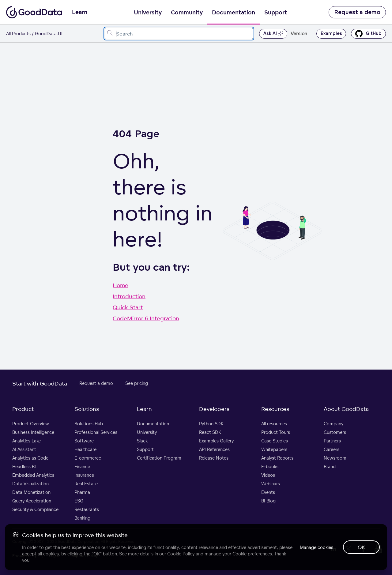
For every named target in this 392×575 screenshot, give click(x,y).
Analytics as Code (30, 458)
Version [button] (299, 34)
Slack (142, 441)
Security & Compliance (35, 509)
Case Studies (275, 441)
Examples (331, 34)
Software (84, 441)
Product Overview (31, 424)
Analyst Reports (277, 458)
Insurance (84, 475)
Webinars (271, 484)
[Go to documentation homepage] (34, 12)
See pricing (137, 383)
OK (361, 547)
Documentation (234, 13)
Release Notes (214, 458)
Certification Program (159, 458)
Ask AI (273, 34)
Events (268, 492)
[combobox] (179, 34)
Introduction (129, 296)
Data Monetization (31, 492)
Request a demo (357, 12)
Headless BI (24, 466)
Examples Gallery (216, 441)
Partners (332, 441)
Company (334, 424)
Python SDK (211, 424)
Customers (335, 432)
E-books (270, 466)
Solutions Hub (89, 424)
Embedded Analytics (33, 475)
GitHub (368, 34)
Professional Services (96, 432)
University (148, 13)
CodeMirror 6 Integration (146, 318)
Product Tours (276, 432)
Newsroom (335, 458)
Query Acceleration (32, 501)
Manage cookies (317, 547)
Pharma (82, 492)
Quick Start (128, 307)
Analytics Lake (26, 441)
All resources (274, 424)
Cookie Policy (181, 554)
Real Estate (86, 484)
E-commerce (88, 458)
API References (214, 449)
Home (121, 285)
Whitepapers (274, 449)
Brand (330, 466)
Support (276, 13)
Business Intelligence (33, 432)
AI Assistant (24, 449)
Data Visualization (30, 484)
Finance (82, 466)
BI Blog (268, 501)
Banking (82, 518)
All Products (18, 34)
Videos (268, 475)
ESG (79, 501)
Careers (332, 449)
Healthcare (85, 449)
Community (187, 13)
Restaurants (87, 509)
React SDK (210, 432)
